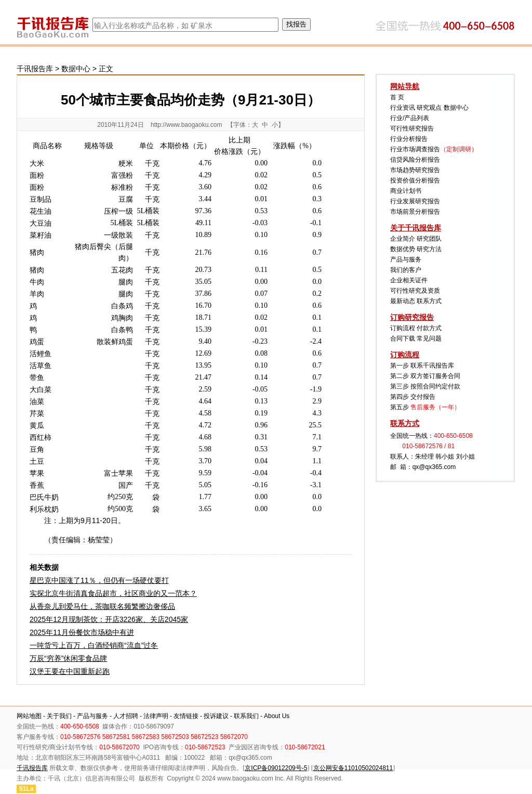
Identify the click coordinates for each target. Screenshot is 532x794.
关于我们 (59, 716)
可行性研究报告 (412, 128)
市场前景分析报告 (415, 212)
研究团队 (429, 239)
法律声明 (156, 716)
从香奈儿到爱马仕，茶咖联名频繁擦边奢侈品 (102, 606)
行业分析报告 (409, 139)
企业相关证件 (409, 280)
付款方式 (429, 328)
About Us (277, 716)
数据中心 (76, 69)
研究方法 (429, 249)
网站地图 (29, 716)
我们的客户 (406, 270)
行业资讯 (403, 108)
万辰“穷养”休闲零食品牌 (68, 658)
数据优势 (403, 249)
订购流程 (403, 328)
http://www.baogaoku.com (186, 125)
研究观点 (429, 108)
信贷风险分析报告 (415, 160)
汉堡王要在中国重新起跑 (70, 671)
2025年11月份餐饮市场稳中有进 (82, 632)
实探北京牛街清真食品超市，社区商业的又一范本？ (113, 593)
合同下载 (403, 339)
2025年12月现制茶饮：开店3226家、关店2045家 (109, 619)
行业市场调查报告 (415, 149)
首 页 (397, 97)
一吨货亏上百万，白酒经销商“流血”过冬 (94, 645)
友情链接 (186, 716)
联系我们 (246, 716)
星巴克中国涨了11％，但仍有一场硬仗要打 (99, 580)
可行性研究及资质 (415, 291)
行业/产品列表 (410, 118)
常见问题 (429, 339)
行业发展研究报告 (415, 201)
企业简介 (403, 239)
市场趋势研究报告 (415, 170)
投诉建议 (216, 716)
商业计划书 (406, 191)
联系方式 (429, 301)
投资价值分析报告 (415, 180)
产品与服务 (406, 259)
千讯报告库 (35, 69)
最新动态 (403, 301)
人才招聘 (126, 716)
